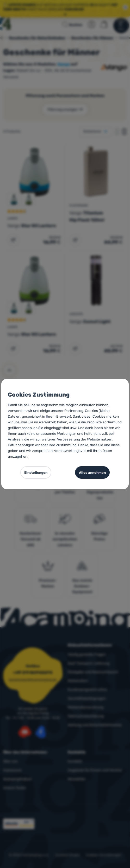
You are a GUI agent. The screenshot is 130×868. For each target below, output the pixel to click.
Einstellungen (36, 473)
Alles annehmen (92, 473)
